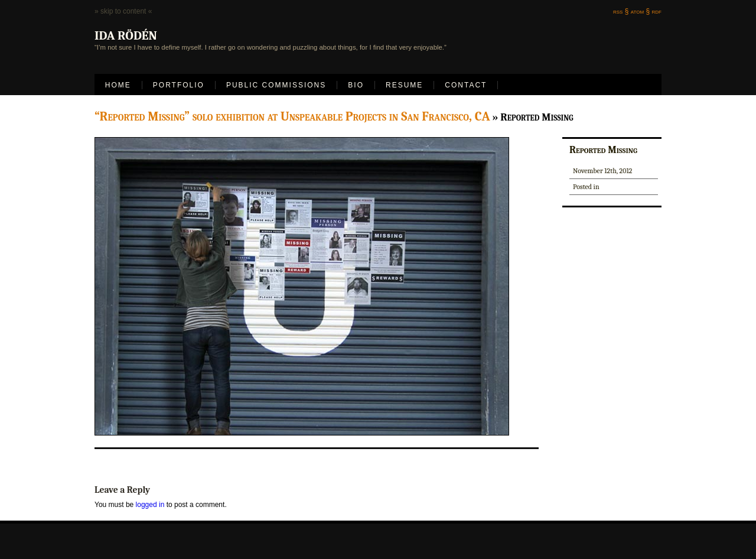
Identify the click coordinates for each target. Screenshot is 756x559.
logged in (150, 505)
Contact (466, 85)
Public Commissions (276, 85)
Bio (356, 85)
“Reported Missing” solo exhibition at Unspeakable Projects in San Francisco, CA (292, 116)
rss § (621, 11)
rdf (657, 11)
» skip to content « (123, 11)
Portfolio (179, 85)
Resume (404, 85)
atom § (640, 11)
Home (118, 85)
